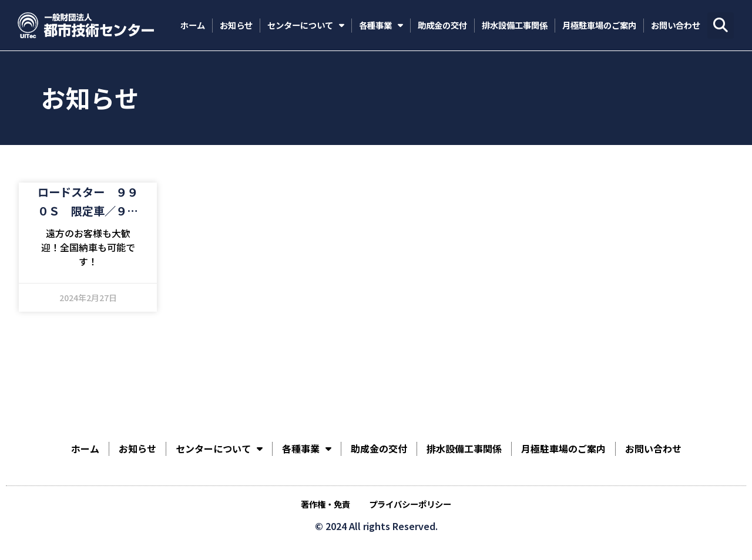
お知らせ (236, 25)
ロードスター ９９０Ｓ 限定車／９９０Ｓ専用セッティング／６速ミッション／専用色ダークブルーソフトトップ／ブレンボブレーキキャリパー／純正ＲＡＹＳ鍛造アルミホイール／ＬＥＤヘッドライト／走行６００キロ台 (88, 202)
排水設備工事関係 (515, 25)
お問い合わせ (676, 25)
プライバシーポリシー (410, 504)
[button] (721, 26)
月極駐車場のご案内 (599, 25)
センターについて (306, 25)
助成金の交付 (442, 25)
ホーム (193, 25)
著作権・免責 (325, 504)
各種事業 (381, 25)
